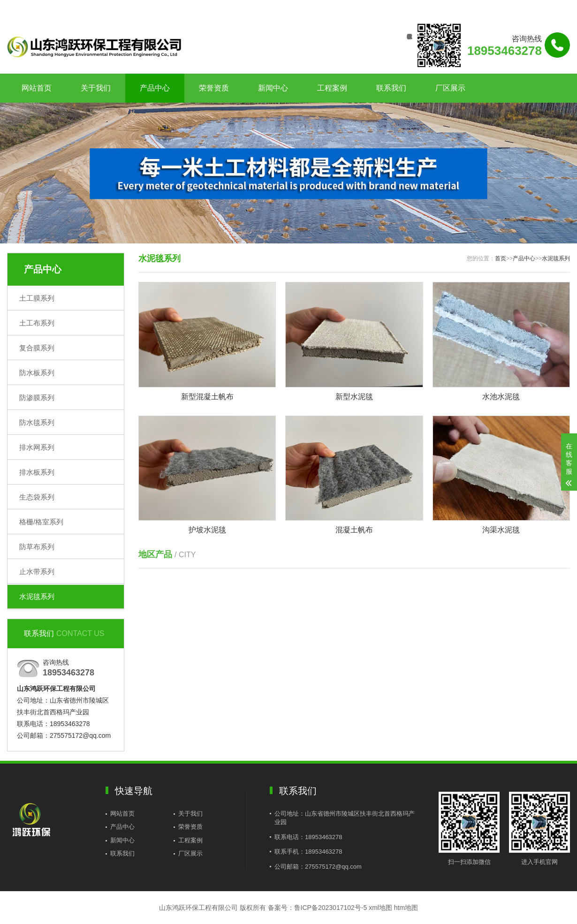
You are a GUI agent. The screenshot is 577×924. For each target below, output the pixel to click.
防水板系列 (37, 373)
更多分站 (557, 8)
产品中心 (155, 88)
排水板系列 (37, 472)
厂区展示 (450, 88)
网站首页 (37, 88)
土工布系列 (37, 323)
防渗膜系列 (37, 398)
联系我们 (511, 8)
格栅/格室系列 (41, 522)
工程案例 (332, 88)
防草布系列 (37, 547)
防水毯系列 (37, 422)
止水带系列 (37, 572)
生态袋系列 (37, 497)
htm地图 (406, 908)
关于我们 (96, 88)
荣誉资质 (214, 88)
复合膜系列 (37, 348)
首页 (501, 258)
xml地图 (380, 908)
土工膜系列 (37, 298)
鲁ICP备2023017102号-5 (331, 908)
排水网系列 (37, 447)
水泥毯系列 (37, 596)
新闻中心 (273, 88)
